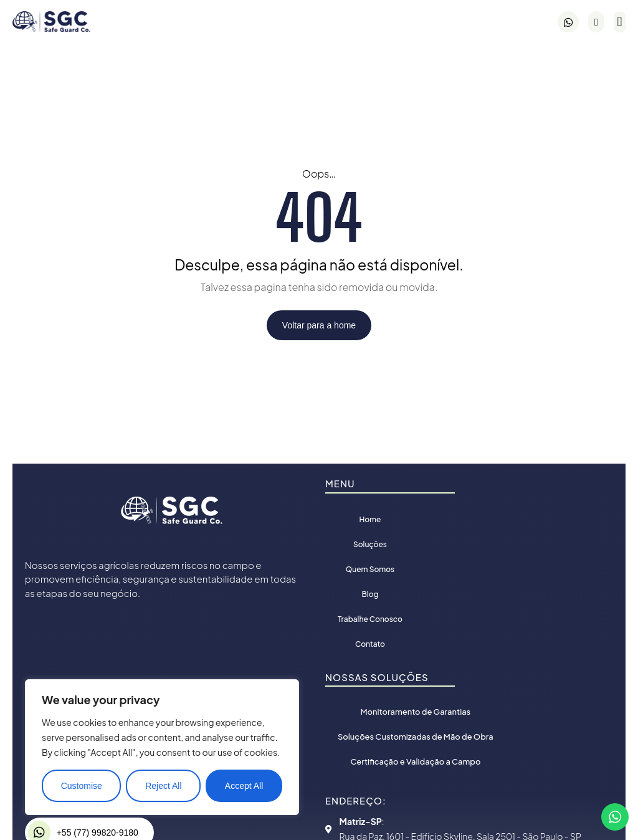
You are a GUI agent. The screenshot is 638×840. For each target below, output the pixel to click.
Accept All (244, 786)
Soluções (370, 544)
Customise (82, 786)
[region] (162, 747)
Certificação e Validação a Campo (410, 761)
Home (370, 519)
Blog (370, 594)
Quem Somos (370, 569)
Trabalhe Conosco (370, 619)
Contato (370, 644)
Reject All (163, 786)
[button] (620, 22)
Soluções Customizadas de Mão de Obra (410, 736)
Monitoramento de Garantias (410, 711)
